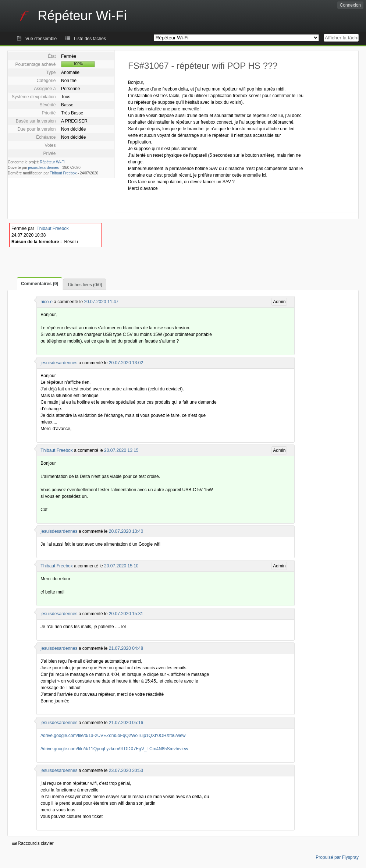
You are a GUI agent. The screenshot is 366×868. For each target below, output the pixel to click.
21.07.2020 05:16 (126, 723)
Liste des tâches (90, 39)
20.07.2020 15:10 (121, 566)
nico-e (47, 302)
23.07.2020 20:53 (126, 770)
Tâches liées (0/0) (84, 285)
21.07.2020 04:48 (126, 648)
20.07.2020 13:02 (126, 363)
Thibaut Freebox (63, 173)
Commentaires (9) (40, 284)
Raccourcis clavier (33, 843)
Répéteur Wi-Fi (52, 162)
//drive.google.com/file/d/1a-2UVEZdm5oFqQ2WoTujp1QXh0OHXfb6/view (113, 736)
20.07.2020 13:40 (126, 531)
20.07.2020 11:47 (101, 302)
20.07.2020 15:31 (126, 614)
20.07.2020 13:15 (121, 450)
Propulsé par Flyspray (337, 857)
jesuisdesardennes (44, 168)
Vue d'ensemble (41, 39)
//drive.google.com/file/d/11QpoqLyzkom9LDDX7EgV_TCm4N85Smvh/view (114, 749)
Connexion (350, 5)
